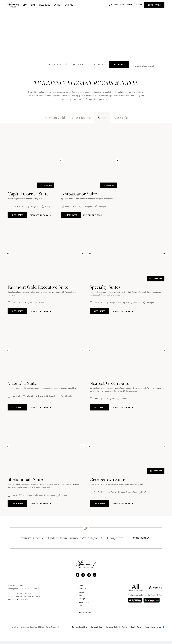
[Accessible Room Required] (133, 66)
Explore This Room (43, 215)
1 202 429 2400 (24, 597)
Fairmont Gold (44, 118)
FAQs (79, 599)
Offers (139, 5)
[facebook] (78, 579)
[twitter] (83, 579)
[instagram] (89, 579)
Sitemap (80, 612)
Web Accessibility (84, 616)
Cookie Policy (136, 630)
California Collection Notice (116, 630)
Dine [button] (33, 5)
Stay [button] (25, 5)
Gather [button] (58, 5)
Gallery (130, 5)
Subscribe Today (141, 540)
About (79, 589)
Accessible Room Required (144, 66)
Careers (80, 596)
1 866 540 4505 (33, 600)
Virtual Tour (75, 185)
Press (79, 609)
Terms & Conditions (80, 630)
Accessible (131, 118)
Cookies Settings (155, 630)
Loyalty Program (83, 606)
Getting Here (82, 602)
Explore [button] (69, 5)
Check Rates (119, 64)
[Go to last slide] (90, 160)
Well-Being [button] (45, 5)
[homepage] (15, 5)
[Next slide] (164, 160)
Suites (106, 118)
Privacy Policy (97, 630)
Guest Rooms (78, 118)
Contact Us (81, 592)
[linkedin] (95, 579)
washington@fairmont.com (18, 603)
